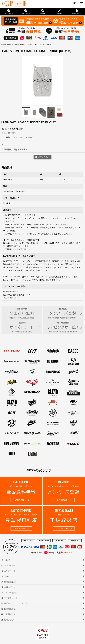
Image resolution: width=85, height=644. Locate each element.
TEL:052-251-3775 (11, 298)
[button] (42, 12)
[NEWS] (75, 3)
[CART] (81, 3)
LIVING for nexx (10, 292)
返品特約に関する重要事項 (15, 150)
